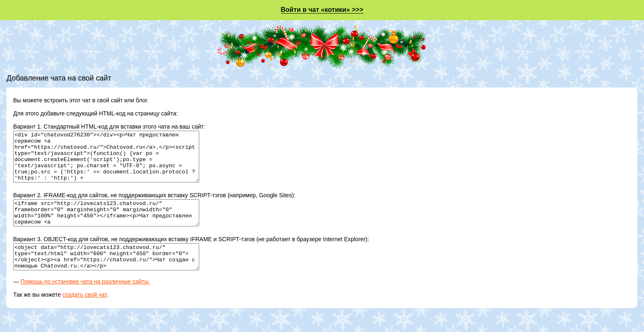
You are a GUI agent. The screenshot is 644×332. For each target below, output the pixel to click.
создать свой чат (85, 314)
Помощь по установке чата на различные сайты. (85, 301)
